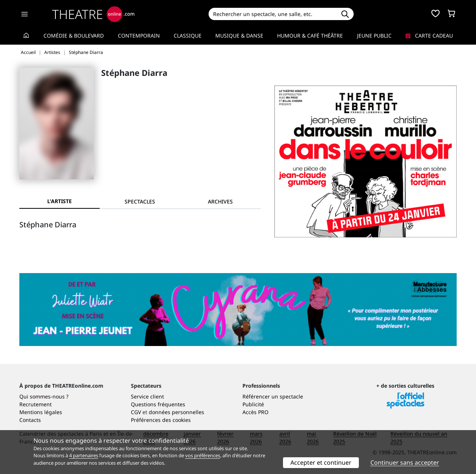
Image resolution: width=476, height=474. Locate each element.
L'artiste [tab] (59, 201)
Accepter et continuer (321, 462)
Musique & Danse (239, 36)
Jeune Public (374, 36)
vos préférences (203, 455)
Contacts (30, 420)
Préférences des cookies (161, 420)
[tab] (140, 201)
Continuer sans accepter (405, 462)
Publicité (253, 404)
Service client (147, 396)
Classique (188, 36)
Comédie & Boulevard (74, 36)
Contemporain (139, 36)
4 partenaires (84, 455)
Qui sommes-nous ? (44, 396)
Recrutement (36, 404)
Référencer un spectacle (273, 396)
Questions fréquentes (158, 404)
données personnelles (176, 412)
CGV (136, 412)
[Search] (272, 14)
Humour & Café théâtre (310, 36)
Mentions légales (41, 412)
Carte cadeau (429, 36)
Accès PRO (255, 412)
